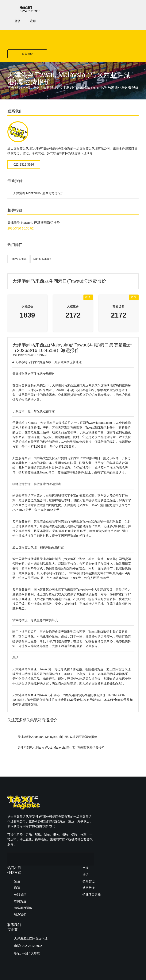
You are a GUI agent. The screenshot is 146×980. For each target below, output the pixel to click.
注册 (136, 9)
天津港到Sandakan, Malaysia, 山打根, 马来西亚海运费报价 (57, 709)
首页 (11, 59)
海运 (37, 59)
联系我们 (89, 816)
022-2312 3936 (24, 136)
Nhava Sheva (18, 231)
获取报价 (107, 26)
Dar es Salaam (42, 231)
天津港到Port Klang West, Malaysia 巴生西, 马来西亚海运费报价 (61, 719)
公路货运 (89, 796)
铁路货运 (89, 803)
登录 (120, 9)
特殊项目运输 (92, 810)
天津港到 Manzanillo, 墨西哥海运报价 (38, 165)
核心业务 (24, 59)
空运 (86, 783)
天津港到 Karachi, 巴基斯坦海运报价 (34, 195)
